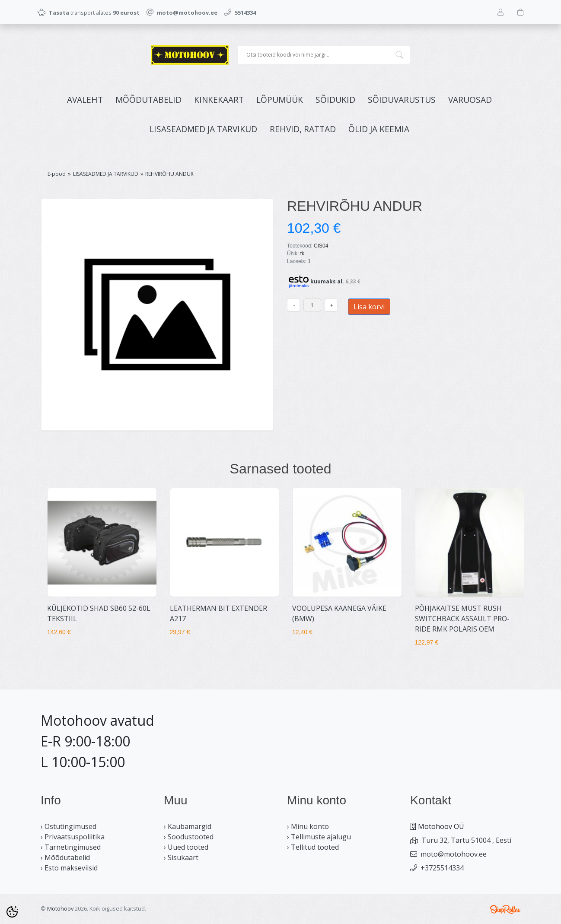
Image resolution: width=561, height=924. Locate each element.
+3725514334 (442, 868)
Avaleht (85, 100)
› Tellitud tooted (313, 847)
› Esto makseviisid (69, 868)
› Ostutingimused (69, 826)
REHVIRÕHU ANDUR (169, 174)
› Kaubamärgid (188, 826)
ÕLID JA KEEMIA (379, 129)
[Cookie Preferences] (12, 912)
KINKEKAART (219, 100)
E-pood (57, 174)
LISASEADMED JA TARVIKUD (203, 129)
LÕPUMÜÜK (280, 100)
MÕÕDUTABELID (148, 100)
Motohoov (60, 908)
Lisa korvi (369, 307)
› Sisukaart (181, 857)
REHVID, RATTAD (303, 129)
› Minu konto (308, 826)
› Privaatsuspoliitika (73, 837)
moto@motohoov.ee (454, 854)
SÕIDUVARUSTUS (402, 100)
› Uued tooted (186, 847)
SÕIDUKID (335, 100)
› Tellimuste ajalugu (319, 837)
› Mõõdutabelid (65, 857)
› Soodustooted (189, 837)
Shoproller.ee (505, 909)
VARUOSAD (470, 100)
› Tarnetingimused (71, 847)
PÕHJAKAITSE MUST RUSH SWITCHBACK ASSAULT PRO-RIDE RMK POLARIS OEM (462, 619)
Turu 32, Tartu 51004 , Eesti (466, 840)
